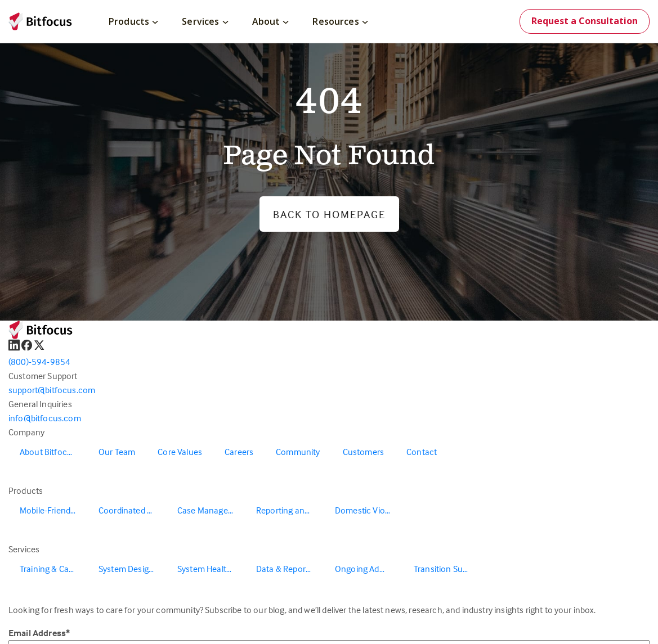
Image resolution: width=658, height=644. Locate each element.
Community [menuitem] (298, 452)
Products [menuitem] (133, 21)
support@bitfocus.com (52, 390)
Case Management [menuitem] (211, 510)
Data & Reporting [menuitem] (288, 569)
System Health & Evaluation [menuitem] (211, 569)
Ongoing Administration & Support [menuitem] (369, 569)
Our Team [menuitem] (117, 452)
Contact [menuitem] (422, 452)
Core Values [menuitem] (180, 452)
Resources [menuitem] (340, 21)
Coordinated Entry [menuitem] (132, 510)
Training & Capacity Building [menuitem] (53, 569)
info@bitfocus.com (45, 418)
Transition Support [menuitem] (447, 569)
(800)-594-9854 (39, 362)
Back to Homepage (329, 214)
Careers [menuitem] (239, 452)
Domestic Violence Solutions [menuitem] (369, 510)
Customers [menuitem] (363, 452)
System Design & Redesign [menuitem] (132, 569)
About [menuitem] (271, 21)
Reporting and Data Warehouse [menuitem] (290, 510)
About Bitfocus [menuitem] (48, 452)
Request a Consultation (585, 21)
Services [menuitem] (205, 21)
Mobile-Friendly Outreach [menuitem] (53, 510)
